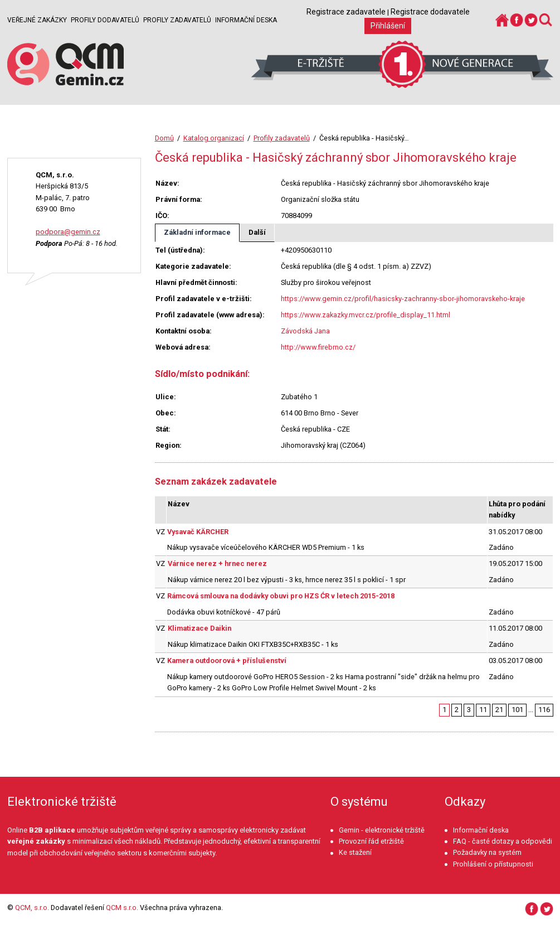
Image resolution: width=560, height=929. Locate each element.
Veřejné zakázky (37, 20)
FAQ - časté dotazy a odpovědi (503, 841)
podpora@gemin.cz (68, 232)
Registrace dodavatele (430, 12)
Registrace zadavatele (346, 12)
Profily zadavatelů (177, 20)
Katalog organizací (214, 138)
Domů (164, 138)
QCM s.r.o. (122, 908)
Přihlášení (388, 26)
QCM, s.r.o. (32, 908)
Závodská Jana (305, 331)
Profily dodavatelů (105, 20)
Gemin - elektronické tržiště (382, 830)
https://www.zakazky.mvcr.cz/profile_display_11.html (366, 315)
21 (499, 710)
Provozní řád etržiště (371, 841)
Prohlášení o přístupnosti (493, 864)
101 (517, 710)
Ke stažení (355, 852)
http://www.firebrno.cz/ (318, 347)
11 (483, 710)
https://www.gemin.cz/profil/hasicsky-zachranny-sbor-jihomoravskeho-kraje (403, 299)
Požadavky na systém (487, 852)
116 (544, 710)
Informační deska (246, 20)
